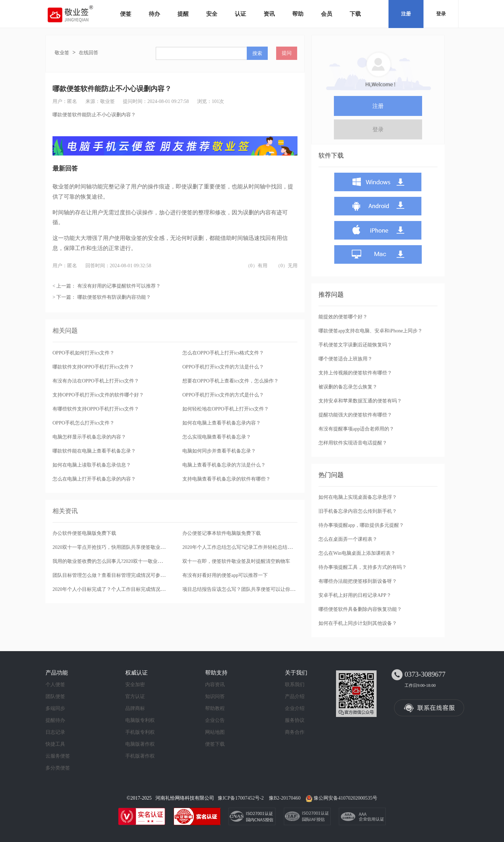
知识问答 (215, 696)
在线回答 (89, 53)
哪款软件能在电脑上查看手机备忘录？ (94, 451)
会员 (327, 14)
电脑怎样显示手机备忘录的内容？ (89, 437)
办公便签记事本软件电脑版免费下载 (222, 533)
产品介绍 (295, 696)
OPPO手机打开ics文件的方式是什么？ (223, 395)
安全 (212, 14)
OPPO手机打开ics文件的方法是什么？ (223, 367)
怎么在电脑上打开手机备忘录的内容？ (94, 479)
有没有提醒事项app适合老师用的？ (356, 429)
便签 (126, 14)
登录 (441, 14)
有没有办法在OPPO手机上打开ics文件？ (96, 381)
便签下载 (215, 744)
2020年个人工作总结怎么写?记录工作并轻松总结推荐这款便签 (250, 547)
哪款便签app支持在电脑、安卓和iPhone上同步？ (370, 331)
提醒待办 (55, 720)
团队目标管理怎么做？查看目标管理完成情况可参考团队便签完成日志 (128, 575)
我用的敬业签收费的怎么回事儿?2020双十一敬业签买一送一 (117, 561)
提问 (287, 53)
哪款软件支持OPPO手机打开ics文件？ (93, 367)
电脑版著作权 (140, 744)
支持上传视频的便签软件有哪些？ (355, 373)
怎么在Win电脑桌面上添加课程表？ (357, 553)
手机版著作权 (140, 756)
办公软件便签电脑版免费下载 (84, 533)
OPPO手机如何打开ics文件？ (83, 353)
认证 (240, 14)
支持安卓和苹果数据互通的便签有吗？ (360, 401)
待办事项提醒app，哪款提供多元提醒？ (361, 525)
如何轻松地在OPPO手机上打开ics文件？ (226, 409)
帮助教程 (215, 708)
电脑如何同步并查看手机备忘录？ (219, 451)
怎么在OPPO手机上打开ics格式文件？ (223, 353)
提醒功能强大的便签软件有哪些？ (355, 415)
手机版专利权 (140, 732)
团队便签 (55, 696)
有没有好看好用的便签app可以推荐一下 (225, 575)
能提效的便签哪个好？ (343, 317)
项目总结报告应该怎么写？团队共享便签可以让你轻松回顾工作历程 (256, 589)
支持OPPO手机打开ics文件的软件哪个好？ (98, 395)
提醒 (183, 14)
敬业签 (62, 53)
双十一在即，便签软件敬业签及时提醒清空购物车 (236, 561)
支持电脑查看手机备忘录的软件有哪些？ (226, 479)
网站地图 (215, 732)
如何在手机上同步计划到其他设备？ (358, 623)
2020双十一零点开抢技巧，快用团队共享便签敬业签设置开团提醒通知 (128, 547)
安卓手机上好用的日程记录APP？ (355, 595)
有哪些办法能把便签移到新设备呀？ (358, 581)
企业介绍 (295, 708)
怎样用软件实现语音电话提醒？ (353, 443)
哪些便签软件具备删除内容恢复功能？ (360, 609)
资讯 (269, 14)
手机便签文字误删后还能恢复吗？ (355, 345)
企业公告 (215, 720)
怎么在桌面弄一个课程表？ (348, 539)
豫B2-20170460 (285, 798)
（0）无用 (286, 266)
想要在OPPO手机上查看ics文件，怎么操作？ (230, 381)
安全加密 (135, 685)
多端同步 (55, 708)
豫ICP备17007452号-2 (241, 798)
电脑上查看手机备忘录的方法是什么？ (224, 465)
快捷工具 (55, 744)
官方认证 (135, 696)
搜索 (257, 53)
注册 (406, 14)
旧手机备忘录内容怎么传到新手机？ (358, 511)
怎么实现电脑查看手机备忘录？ (217, 437)
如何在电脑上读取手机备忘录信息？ (92, 465)
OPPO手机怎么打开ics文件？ (83, 423)
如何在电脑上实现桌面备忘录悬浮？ (358, 497)
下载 (355, 14)
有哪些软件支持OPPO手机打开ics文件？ (96, 409)
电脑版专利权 (140, 720)
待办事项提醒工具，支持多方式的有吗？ (363, 567)
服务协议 (295, 720)
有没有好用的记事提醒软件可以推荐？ (119, 286)
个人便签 (55, 685)
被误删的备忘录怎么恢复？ (348, 387)
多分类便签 (58, 768)
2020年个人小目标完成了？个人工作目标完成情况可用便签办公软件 (126, 589)
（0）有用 (256, 266)
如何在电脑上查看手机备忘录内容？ (222, 423)
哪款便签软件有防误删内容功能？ (114, 297)
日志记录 (55, 732)
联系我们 (295, 685)
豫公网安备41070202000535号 (345, 798)
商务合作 (295, 732)
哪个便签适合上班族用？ (345, 359)
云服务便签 (58, 756)
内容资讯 (215, 685)
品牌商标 (135, 708)
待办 (154, 14)
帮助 (298, 14)
